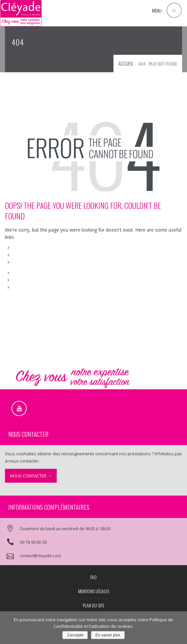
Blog (18, 280)
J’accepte (75, 635)
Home (19, 248)
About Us (23, 255)
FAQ (93, 577)
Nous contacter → (31, 476)
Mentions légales (94, 591)
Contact (21, 287)
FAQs (19, 262)
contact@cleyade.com (40, 556)
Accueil (126, 63)
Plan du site (93, 605)
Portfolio (22, 273)
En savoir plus (108, 635)
